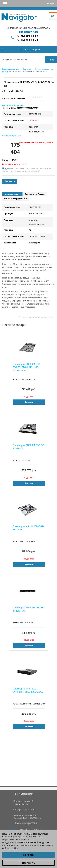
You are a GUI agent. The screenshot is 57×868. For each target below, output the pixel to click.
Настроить (28, 863)
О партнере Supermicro (13, 105)
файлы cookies (33, 834)
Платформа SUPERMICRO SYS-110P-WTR (29, 447)
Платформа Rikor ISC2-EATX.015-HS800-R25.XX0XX (28, 690)
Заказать (10, 181)
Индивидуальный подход (30, 829)
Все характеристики (12, 135)
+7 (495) (27, 40)
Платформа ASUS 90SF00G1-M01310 (28, 528)
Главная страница (11, 69)
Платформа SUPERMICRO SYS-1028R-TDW (29, 609)
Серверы (27, 69)
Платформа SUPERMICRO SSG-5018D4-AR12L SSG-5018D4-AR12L (26, 367)
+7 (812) (27, 36)
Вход (52, 4)
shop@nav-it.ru (28, 32)
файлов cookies (10, 848)
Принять (29, 855)
